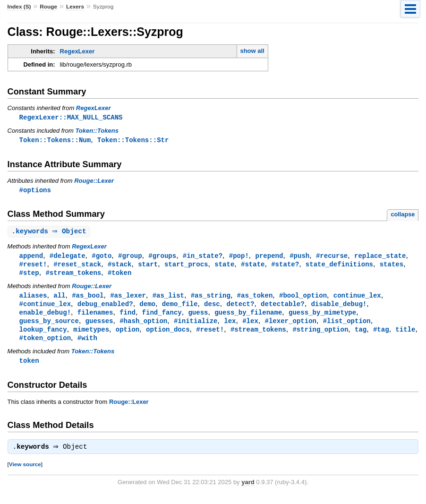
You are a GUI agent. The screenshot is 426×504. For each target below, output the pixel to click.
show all (252, 51)
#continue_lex (45, 308)
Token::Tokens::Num (55, 141)
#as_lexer (128, 299)
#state (253, 267)
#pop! (239, 258)
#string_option (320, 335)
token (29, 367)
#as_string (211, 299)
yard (248, 490)
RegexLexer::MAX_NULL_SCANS (71, 117)
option (128, 335)
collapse (403, 216)
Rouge (48, 7)
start (148, 267)
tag (361, 335)
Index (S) (19, 7)
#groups (162, 258)
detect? (240, 308)
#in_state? (203, 258)
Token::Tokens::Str (133, 141)
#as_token (255, 299)
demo (147, 308)
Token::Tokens (97, 131)
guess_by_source (49, 326)
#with (87, 344)
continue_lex (357, 299)
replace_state (380, 258)
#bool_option (303, 299)
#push (299, 258)
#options (35, 191)
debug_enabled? (105, 308)
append (31, 258)
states (392, 267)
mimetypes (91, 335)
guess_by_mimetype (322, 317)
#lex (250, 326)
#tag (381, 335)
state (224, 267)
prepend (269, 258)
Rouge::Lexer (94, 182)
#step (29, 276)
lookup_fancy (43, 335)
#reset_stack (77, 267)
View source (25, 472)
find (128, 317)
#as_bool (88, 299)
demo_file (180, 308)
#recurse (332, 258)
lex (230, 326)
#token (120, 276)
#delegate (68, 258)
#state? (285, 267)
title (405, 335)
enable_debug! (45, 317)
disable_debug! (339, 308)
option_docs (168, 335)
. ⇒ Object (50, 233)
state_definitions (339, 267)
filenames (95, 317)
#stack (120, 267)
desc (212, 308)
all (59, 299)
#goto (102, 258)
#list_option (347, 326)
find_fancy (162, 317)
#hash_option (143, 326)
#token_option (45, 344)
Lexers (75, 7)
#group (130, 258)
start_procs (186, 267)
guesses (99, 326)
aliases (33, 299)
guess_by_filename (248, 317)
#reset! (33, 267)
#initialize (196, 326)
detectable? (283, 308)
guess (198, 317)
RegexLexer (77, 51)
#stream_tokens (73, 276)
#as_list (168, 299)
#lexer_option (290, 326)
